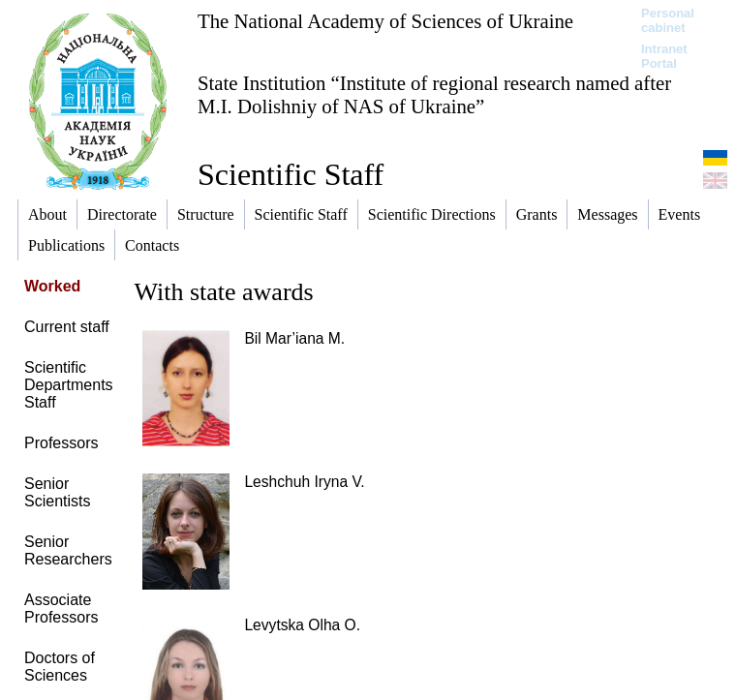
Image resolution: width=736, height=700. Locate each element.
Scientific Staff (291, 174)
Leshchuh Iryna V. (304, 482)
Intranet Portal (664, 56)
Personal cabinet (668, 20)
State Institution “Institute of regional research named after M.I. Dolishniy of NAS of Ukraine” (434, 94)
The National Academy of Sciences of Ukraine (385, 21)
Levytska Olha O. (302, 625)
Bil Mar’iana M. (294, 338)
